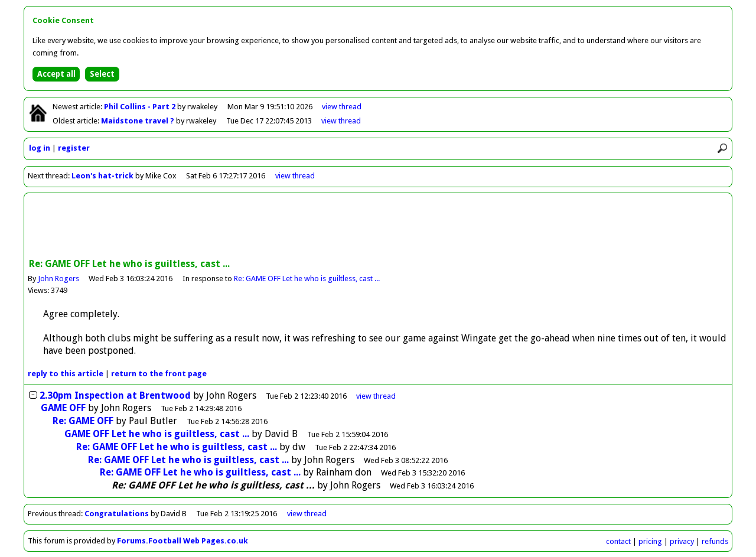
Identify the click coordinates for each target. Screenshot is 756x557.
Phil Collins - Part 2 (141, 107)
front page (159, 374)
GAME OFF (63, 408)
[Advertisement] (378, 227)
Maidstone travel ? (139, 121)
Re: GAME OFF (83, 421)
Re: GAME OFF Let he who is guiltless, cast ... (307, 278)
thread (376, 396)
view (342, 107)
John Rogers (58, 278)
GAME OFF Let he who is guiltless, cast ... (157, 434)
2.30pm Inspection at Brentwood (115, 395)
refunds (715, 541)
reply (66, 374)
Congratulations (117, 514)
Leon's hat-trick (102, 176)
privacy (682, 541)
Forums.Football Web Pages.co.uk (183, 541)
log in (40, 148)
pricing (650, 541)
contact (618, 541)
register (74, 148)
